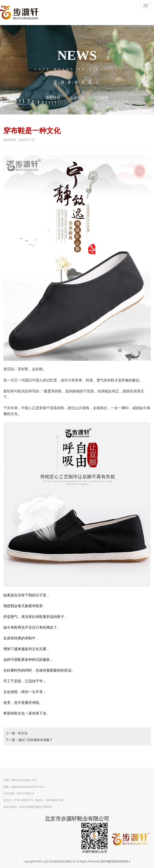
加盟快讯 (53, 98)
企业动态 (77, 98)
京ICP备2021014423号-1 (115, 862)
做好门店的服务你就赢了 (35, 740)
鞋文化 (23, 733)
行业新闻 (101, 98)
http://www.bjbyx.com (24, 780)
